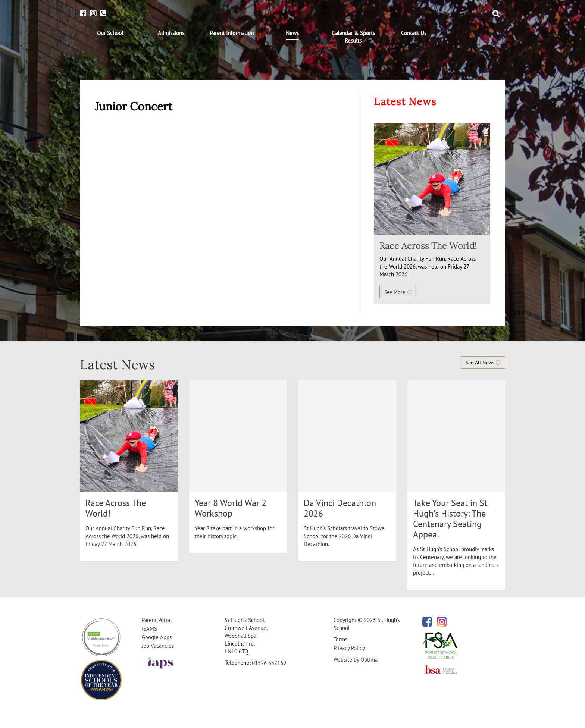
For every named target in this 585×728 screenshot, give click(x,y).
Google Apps (157, 637)
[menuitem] (110, 33)
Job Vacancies (158, 646)
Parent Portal (157, 620)
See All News (483, 363)
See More (398, 292)
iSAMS (149, 629)
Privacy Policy (349, 648)
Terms (340, 639)
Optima (369, 660)
